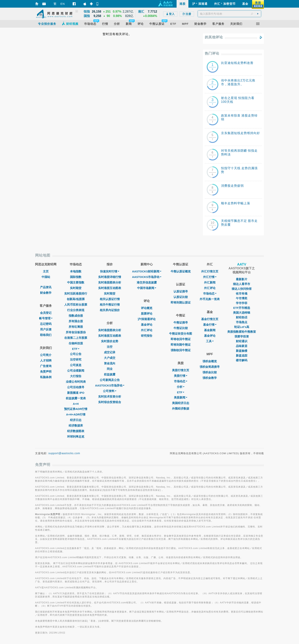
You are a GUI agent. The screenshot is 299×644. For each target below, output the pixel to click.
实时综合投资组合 (110, 402)
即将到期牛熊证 (181, 345)
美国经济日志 (181, 403)
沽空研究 (76, 359)
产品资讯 (46, 287)
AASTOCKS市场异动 (110, 385)
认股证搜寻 (181, 291)
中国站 (46, 277)
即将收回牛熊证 (181, 339)
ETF (76, 349)
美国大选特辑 (242, 313)
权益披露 (110, 374)
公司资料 (110, 391)
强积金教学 (210, 378)
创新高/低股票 (76, 299)
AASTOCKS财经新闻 (147, 271)
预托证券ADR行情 (76, 409)
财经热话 (242, 317)
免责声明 (46, 372)
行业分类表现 (76, 310)
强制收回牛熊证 (181, 350)
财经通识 (242, 341)
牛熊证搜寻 (181, 322)
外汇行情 (210, 277)
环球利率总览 (76, 437)
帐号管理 (46, 318)
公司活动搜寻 (76, 387)
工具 (210, 341)
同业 (110, 369)
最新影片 (242, 279)
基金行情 (210, 325)
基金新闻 (210, 330)
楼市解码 (242, 360)
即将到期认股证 (181, 302)
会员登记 (46, 313)
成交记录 (110, 352)
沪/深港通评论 (147, 319)
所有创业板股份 (76, 332)
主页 (46, 271)
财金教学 (46, 293)
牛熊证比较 (181, 328)
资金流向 (110, 363)
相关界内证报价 (110, 310)
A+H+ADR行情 (76, 414)
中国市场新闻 (147, 288)
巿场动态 (210, 293)
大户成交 (110, 358)
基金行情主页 (210, 319)
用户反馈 (46, 329)
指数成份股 (76, 316)
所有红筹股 (76, 327)
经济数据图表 (76, 431)
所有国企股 (76, 321)
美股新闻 (181, 397)
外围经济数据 (181, 409)
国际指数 (76, 277)
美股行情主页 (181, 370)
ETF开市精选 (242, 308)
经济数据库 (76, 425)
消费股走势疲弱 (232, 186)
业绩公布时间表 (76, 382)
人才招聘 (46, 360)
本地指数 (76, 271)
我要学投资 (242, 336)
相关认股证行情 (110, 299)
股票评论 (147, 314)
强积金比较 (210, 372)
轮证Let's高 (242, 327)
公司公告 (76, 354)
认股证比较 (181, 297)
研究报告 (147, 336)
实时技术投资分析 (110, 396)
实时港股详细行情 (110, 277)
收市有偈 (242, 293)
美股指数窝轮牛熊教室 (242, 332)
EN (63, 4)
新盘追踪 (242, 355)
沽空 (110, 347)
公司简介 (46, 355)
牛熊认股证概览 (181, 271)
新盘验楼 (242, 351)
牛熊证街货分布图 (181, 334)
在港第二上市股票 (76, 338)
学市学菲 (242, 303)
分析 (181, 387)
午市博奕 (242, 298)
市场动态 (181, 381)
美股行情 (181, 376)
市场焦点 (242, 322)
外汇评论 (147, 330)
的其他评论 (214, 37)
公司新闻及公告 (110, 380)
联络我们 (46, 335)
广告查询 (46, 366)
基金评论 (147, 325)
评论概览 (147, 308)
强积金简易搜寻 (210, 367)
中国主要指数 (76, 282)
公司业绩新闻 (76, 371)
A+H (76, 404)
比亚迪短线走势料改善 (237, 63)
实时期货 (76, 288)
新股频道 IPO (76, 393)
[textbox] (229, 14)
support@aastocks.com (64, 453)
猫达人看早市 (242, 284)
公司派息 (76, 365)
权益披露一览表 (76, 398)
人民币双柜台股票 (76, 305)
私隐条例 (46, 377)
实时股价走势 (110, 341)
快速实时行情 (110, 271)
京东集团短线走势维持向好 (240, 133)
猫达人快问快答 (242, 289)
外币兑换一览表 (210, 299)
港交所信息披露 (147, 282)
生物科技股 (76, 343)
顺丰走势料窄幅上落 (236, 203)
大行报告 (76, 376)
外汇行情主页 (210, 271)
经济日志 (76, 420)
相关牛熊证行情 (110, 305)
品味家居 (242, 346)
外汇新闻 (210, 282)
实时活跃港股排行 (76, 293)
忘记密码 (46, 324)
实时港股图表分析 (110, 282)
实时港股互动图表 (110, 288)
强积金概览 (210, 361)
